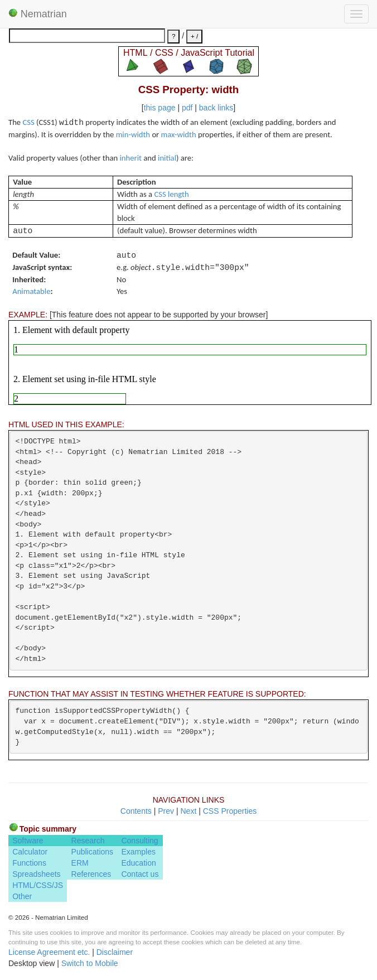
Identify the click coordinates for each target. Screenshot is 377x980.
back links (216, 108)
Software (28, 841)
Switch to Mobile (90, 963)
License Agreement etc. (49, 952)
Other (22, 896)
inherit (131, 158)
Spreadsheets (36, 874)
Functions (29, 863)
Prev (166, 811)
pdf (187, 108)
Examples (138, 852)
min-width (133, 134)
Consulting (139, 841)
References (91, 874)
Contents (136, 811)
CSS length (171, 194)
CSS (28, 122)
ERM (80, 863)
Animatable (31, 291)
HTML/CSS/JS (38, 885)
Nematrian (38, 14)
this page (160, 108)
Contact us (140, 874)
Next (188, 811)
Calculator (30, 852)
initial (167, 158)
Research (88, 841)
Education (138, 863)
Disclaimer (115, 952)
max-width (179, 134)
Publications (93, 852)
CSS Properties (230, 811)
